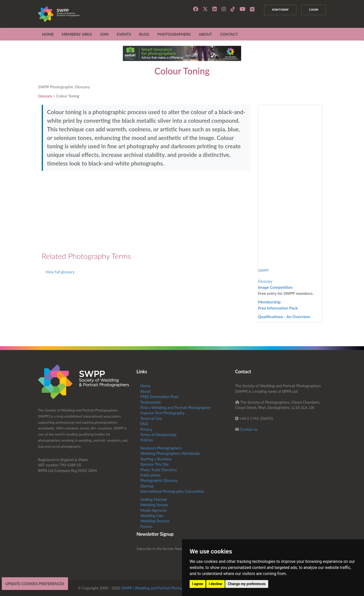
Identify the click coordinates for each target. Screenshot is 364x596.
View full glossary (60, 272)
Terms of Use (151, 418)
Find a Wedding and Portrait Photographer (176, 407)
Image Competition (275, 287)
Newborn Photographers (161, 448)
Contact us (249, 429)
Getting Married (154, 499)
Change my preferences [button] (247, 584)
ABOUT (205, 34)
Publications (150, 475)
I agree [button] (198, 584)
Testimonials (151, 402)
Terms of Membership (158, 435)
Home (48, 34)
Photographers (174, 34)
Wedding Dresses (155, 521)
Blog (144, 34)
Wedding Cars (152, 516)
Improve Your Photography (162, 413)
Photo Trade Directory (159, 470)
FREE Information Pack (159, 397)
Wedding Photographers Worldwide (170, 453)
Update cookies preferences (35, 584)
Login (313, 10)
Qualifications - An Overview (284, 316)
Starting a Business (156, 459)
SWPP (263, 270)
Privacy (146, 429)
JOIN (104, 34)
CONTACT (229, 34)
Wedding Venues (154, 505)
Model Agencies (154, 510)
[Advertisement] (146, 211)
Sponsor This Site (155, 464)
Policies (146, 440)
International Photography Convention (172, 491)
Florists (146, 526)
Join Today (279, 10)
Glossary (45, 96)
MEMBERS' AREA (77, 34)
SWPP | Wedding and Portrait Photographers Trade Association (174, 588)
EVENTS (124, 34)
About (145, 391)
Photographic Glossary (159, 480)
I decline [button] (215, 584)
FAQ (144, 424)
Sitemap (147, 486)
